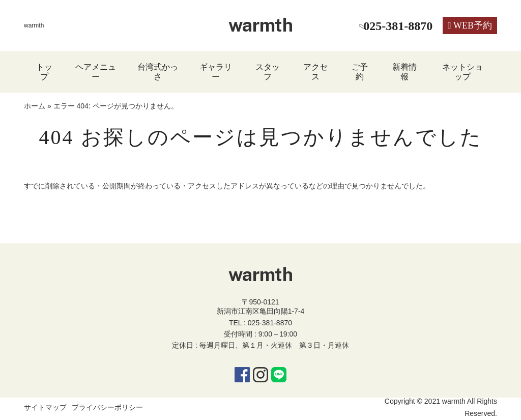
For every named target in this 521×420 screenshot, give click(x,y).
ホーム (35, 106)
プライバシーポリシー (107, 407)
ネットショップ (462, 72)
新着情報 (404, 72)
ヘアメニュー (96, 72)
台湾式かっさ (158, 72)
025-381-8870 (270, 323)
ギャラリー (216, 72)
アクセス (315, 72)
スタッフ (268, 72)
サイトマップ (45, 407)
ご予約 (360, 72)
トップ (44, 72)
